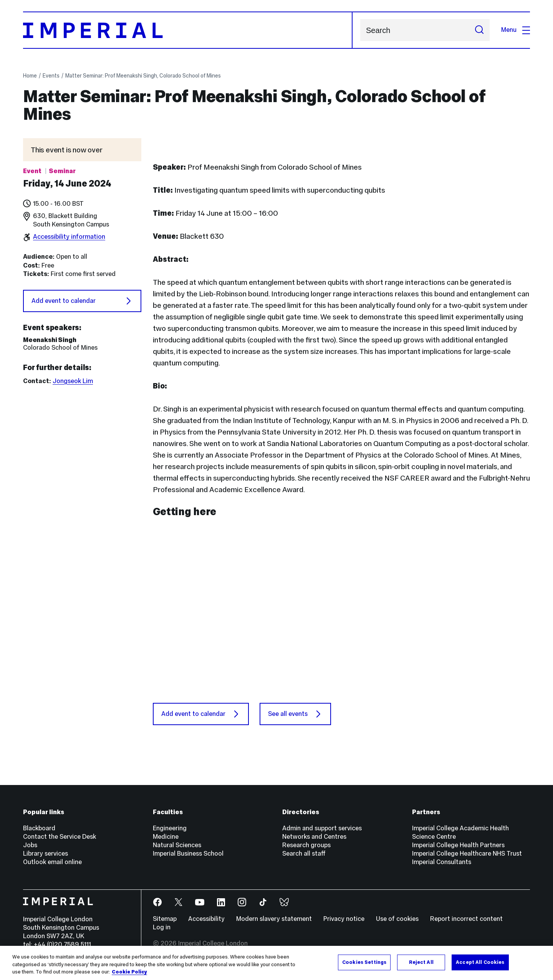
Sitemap (165, 919)
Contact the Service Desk (60, 837)
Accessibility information (69, 237)
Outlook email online (52, 862)
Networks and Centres (314, 837)
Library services (46, 854)
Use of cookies (397, 919)
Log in (162, 927)
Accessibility (206, 919)
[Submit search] (479, 30)
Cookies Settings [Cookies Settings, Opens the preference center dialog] (364, 962)
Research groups (306, 845)
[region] (276, 963)
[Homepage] (188, 30)
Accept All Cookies (480, 962)
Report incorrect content (466, 919)
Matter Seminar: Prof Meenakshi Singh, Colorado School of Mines (143, 76)
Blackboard (39, 828)
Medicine (166, 837)
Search (360, 30)
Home (30, 76)
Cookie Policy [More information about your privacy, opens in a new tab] (129, 972)
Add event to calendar (82, 301)
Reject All (421, 962)
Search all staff (304, 854)
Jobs (30, 845)
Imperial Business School (188, 854)
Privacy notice (344, 919)
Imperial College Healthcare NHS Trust (467, 854)
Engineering (170, 828)
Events (51, 76)
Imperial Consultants (442, 862)
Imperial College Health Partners (458, 845)
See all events (295, 714)
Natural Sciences (177, 845)
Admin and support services (322, 828)
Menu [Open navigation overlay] (516, 30)
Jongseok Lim (73, 381)
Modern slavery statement (274, 919)
